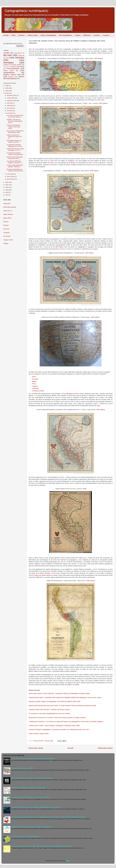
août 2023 (10, 103)
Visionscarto (7, 203)
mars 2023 (10, 174)
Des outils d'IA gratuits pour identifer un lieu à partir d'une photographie (32, 778)
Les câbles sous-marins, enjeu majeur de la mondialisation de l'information (33, 758)
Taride (82, 681)
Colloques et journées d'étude (12, 65)
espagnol (71, 161)
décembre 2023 (12, 95)
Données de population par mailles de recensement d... (15, 170)
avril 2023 (10, 113)
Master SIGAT (7, 218)
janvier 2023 (11, 179)
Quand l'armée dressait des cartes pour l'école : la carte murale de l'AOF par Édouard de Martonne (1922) (62, 706)
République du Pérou (72, 394)
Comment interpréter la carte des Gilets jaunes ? (25, 836)
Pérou (34, 384)
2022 (7, 182)
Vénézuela (36, 388)
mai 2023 (10, 111)
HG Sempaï (7, 236)
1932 (51, 163)
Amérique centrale (38, 391)
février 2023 (11, 177)
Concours (6, 67)
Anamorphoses (18, 53)
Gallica (59, 679)
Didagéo (6, 243)
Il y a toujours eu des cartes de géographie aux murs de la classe (49, 714)
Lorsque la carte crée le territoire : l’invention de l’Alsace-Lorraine (49, 710)
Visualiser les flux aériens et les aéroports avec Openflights (28, 788)
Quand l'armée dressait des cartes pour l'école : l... (15, 158)
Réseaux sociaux (10, 74)
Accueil (6, 35)
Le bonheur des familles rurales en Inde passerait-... (15, 154)
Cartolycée (7, 233)
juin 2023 (10, 108)
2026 (7, 86)
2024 (7, 91)
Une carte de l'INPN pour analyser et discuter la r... (15, 162)
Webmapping (11, 78)
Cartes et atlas (33, 35)
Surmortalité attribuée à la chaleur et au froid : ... (14, 141)
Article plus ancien (105, 748)
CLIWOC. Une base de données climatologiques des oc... (15, 121)
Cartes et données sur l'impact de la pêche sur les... (14, 137)
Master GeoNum (8, 214)
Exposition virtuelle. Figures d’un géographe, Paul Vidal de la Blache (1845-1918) (54, 701)
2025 (7, 88)
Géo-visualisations (65, 35)
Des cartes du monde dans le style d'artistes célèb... (15, 132)
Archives (97, 35)
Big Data (8, 55)
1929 (103, 161)
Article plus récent (36, 748)
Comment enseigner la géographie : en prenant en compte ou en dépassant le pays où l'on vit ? (59, 730)
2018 (7, 192)
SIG (23, 74)
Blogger (68, 861)
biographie (32, 245)
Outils (13, 35)
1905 (38, 161)
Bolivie (34, 381)
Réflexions (87, 35)
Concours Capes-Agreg (17, 67)
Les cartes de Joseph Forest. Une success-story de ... (15, 116)
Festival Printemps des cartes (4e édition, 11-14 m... (15, 150)
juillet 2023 (10, 106)
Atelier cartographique (48, 35)
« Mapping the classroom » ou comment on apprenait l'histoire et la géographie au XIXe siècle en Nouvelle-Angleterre (66, 722)
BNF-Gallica (99, 58)
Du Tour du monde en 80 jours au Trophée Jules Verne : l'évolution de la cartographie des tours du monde (42, 846)
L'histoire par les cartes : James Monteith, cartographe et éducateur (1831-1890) (54, 726)
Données (22, 35)
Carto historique (17, 58)
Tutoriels (21, 77)
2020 (7, 187)
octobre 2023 (11, 98)
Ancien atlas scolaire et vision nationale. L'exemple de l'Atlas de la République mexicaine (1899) (59, 693)
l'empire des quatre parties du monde (46, 575)
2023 (7, 93)
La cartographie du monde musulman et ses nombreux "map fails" (30, 797)
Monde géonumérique (10, 207)
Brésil (34, 377)
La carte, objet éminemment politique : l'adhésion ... (15, 166)
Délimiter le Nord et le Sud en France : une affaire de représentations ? (32, 827)
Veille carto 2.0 (8, 211)
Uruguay (35, 386)
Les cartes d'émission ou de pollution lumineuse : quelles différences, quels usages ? (36, 807)
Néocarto (6, 225)
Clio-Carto (6, 229)
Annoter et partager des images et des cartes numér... (14, 127)
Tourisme (11, 77)
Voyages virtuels (8, 240)
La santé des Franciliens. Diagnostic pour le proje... (15, 145)
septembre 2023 (12, 101)
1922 (52, 161)
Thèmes (78, 35)
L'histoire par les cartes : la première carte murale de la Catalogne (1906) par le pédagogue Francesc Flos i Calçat (65, 698)
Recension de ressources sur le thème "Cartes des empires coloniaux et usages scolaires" (57, 718)
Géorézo (6, 222)
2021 (7, 185)
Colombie (35, 379)
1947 (90, 163)
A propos (106, 35)
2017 (7, 195)
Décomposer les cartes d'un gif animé (22, 768)
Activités (6, 53)
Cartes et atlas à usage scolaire (39, 734)
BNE (85, 489)
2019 (7, 190)
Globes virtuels (9, 71)
